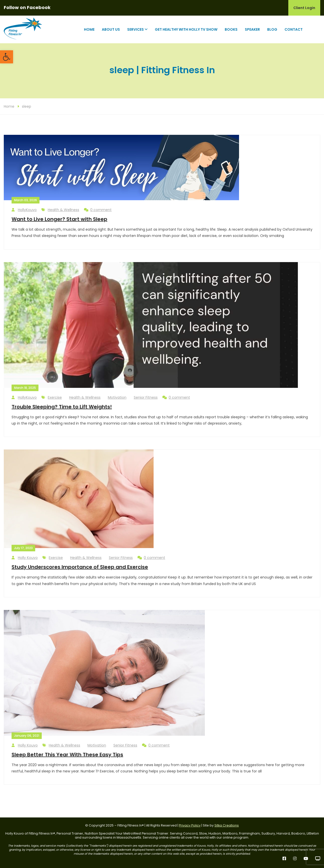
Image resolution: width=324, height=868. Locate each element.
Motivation (117, 397)
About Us (111, 29)
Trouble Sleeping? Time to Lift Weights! (62, 407)
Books (231, 29)
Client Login (304, 8)
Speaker (252, 29)
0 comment (98, 210)
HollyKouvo (24, 210)
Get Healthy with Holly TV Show (186, 29)
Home (89, 29)
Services (135, 29)
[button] (7, 57)
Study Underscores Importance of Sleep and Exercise (80, 567)
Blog (272, 29)
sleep (27, 106)
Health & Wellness (63, 210)
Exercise (55, 397)
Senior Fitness (146, 397)
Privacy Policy (190, 825)
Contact (294, 29)
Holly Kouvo (25, 558)
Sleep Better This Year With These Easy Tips (67, 755)
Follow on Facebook (27, 7)
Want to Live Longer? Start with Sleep (59, 219)
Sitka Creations (227, 825)
